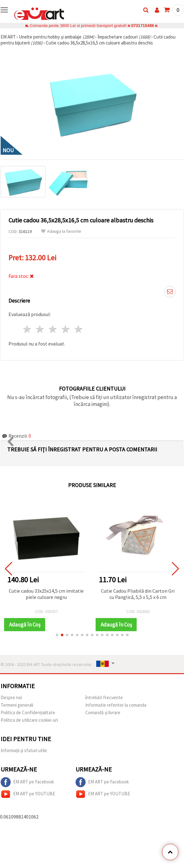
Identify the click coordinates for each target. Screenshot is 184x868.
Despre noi (11, 697)
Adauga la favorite (61, 231)
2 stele (40, 329)
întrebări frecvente (104, 697)
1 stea (27, 329)
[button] (57, 635)
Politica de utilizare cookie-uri (29, 720)
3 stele (53, 329)
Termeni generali (17, 705)
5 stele (79, 329)
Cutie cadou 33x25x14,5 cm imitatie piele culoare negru (46, 594)
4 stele (66, 329)
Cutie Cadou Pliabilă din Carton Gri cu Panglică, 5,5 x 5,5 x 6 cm (138, 594)
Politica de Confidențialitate (28, 712)
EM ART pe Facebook (27, 782)
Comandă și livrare (103, 712)
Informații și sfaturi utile (24, 750)
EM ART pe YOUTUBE (28, 794)
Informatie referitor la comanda (116, 705)
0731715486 (142, 26)
